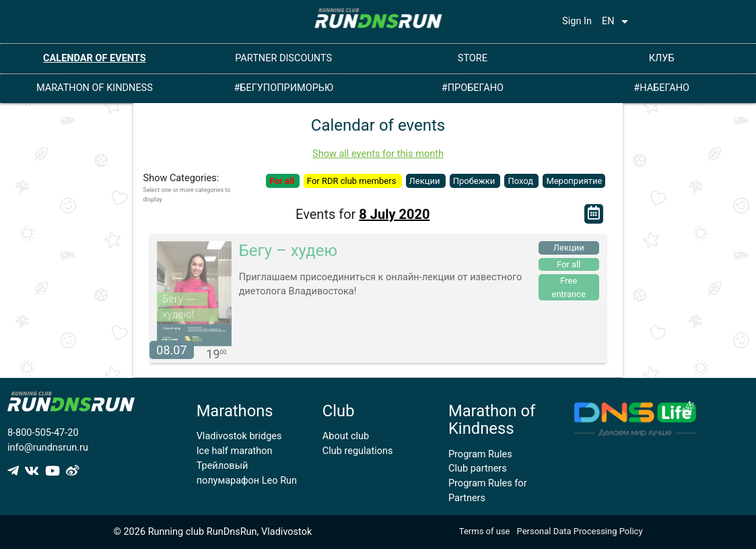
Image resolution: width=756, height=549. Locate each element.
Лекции (426, 181)
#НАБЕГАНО (661, 88)
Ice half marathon (235, 451)
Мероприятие (574, 181)
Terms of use (485, 531)
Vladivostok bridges (239, 436)
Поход (521, 181)
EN (617, 22)
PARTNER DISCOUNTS (283, 58)
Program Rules (480, 454)
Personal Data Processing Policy (580, 531)
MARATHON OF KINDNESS (95, 88)
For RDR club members (353, 181)
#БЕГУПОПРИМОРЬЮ (283, 88)
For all (282, 181)
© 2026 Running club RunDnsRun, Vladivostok (212, 532)
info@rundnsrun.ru (48, 448)
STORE (473, 58)
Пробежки (475, 181)
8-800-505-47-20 (43, 433)
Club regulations (358, 451)
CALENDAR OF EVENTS (95, 58)
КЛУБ (662, 58)
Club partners (478, 469)
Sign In (577, 21)
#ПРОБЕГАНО (473, 88)
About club (346, 436)
